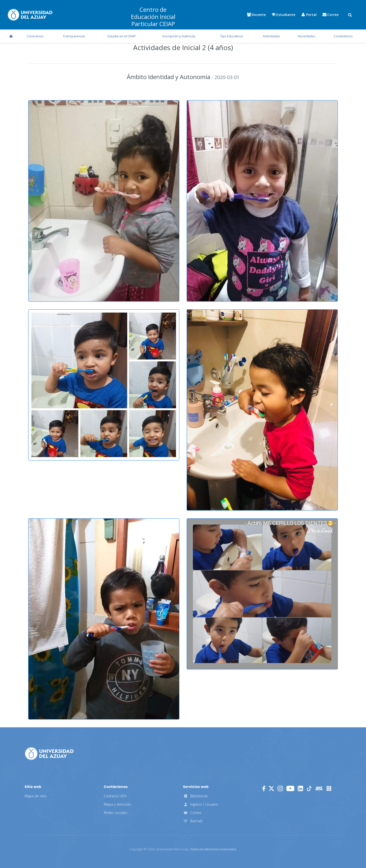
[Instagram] (280, 788)
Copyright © (142, 849)
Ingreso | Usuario (200, 804)
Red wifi (193, 821)
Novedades (307, 36)
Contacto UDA (115, 796)
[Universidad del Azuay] (49, 753)
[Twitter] (271, 788)
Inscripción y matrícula (179, 36)
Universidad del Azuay (172, 849)
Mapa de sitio (35, 796)
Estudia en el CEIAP (122, 36)
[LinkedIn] (300, 788)
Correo (192, 813)
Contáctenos (343, 36)
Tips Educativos (232, 36)
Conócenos (35, 36)
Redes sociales (116, 813)
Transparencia (74, 36)
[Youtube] (290, 788)
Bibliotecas (195, 796)
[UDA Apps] (329, 788)
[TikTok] (309, 788)
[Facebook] (264, 788)
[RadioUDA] (319, 788)
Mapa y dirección (117, 804)
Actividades (271, 36)
